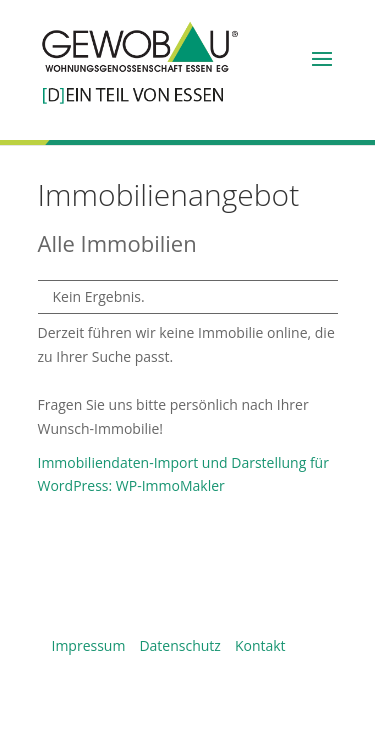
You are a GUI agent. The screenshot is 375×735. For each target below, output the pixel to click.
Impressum (89, 645)
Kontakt (260, 645)
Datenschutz (179, 645)
